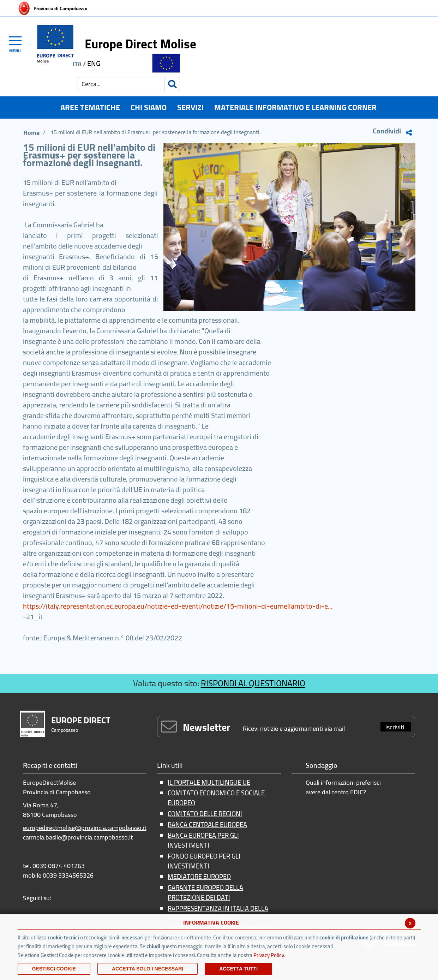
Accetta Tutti (238, 969)
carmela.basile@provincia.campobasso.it (78, 837)
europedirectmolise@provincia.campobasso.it (85, 828)
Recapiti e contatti (50, 766)
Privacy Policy (269, 955)
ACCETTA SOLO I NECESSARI (148, 969)
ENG (94, 63)
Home (31, 133)
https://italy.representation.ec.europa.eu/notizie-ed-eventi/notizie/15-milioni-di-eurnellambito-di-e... (178, 606)
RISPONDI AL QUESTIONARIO (253, 683)
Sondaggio (322, 766)
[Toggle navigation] (18, 43)
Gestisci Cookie (54, 969)
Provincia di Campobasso (60, 8)
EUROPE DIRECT (81, 720)
